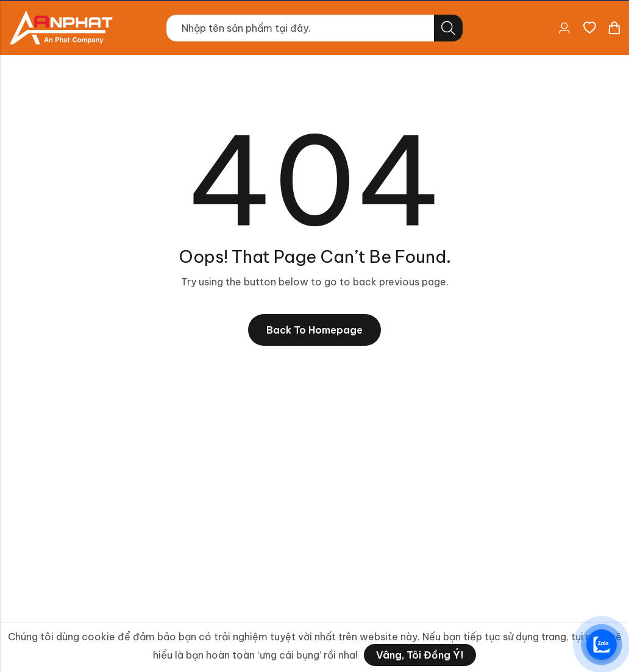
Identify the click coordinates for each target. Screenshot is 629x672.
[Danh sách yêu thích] (589, 28)
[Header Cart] (614, 28)
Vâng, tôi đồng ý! (420, 655)
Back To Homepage (314, 330)
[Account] (564, 28)
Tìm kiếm (448, 28)
